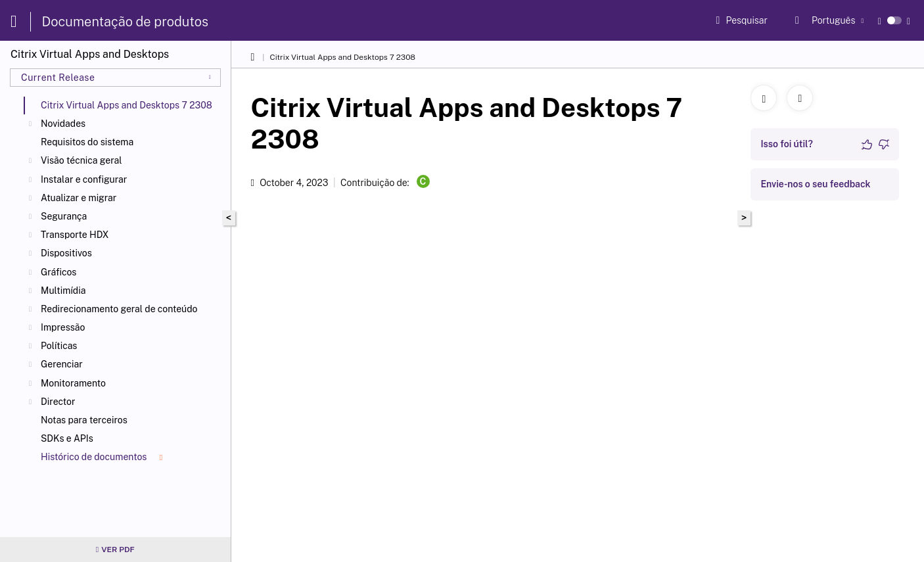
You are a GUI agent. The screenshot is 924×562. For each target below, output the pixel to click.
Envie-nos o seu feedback (815, 184)
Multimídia (63, 291)
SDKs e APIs (67, 438)
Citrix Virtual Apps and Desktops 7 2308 (342, 57)
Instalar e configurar (84, 179)
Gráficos (58, 272)
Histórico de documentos (102, 457)
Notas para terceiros (84, 420)
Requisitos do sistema (87, 142)
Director (58, 402)
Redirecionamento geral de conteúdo (119, 309)
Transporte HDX (75, 235)
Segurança (64, 216)
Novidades (63, 124)
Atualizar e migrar (79, 198)
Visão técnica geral (81, 160)
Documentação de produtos (125, 22)
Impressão (63, 327)
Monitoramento (73, 383)
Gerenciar (62, 364)
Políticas (59, 346)
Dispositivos (66, 253)
